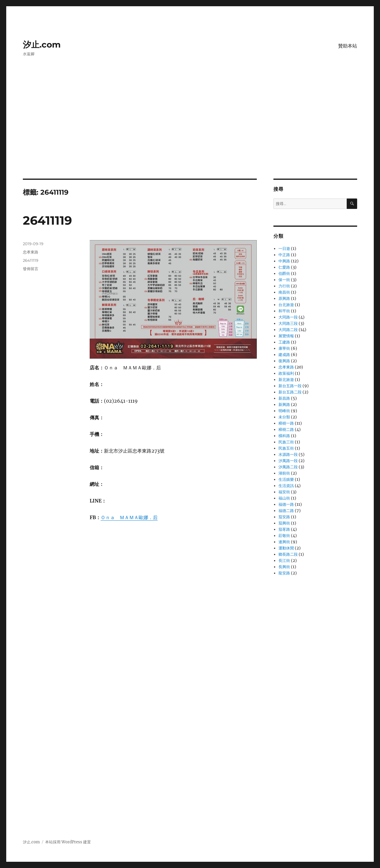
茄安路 (284, 517)
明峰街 (284, 411)
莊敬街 (284, 536)
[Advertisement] (190, 135)
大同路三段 (288, 323)
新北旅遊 (286, 380)
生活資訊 (286, 486)
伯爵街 (284, 274)
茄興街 (284, 523)
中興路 (284, 261)
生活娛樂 (286, 479)
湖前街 (284, 473)
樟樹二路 (286, 430)
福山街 (284, 498)
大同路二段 (288, 330)
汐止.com (42, 45)
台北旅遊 (286, 305)
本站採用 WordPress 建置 (68, 842)
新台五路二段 (290, 392)
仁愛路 (284, 267)
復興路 (284, 361)
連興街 (284, 542)
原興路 (284, 298)
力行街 (284, 286)
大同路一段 (288, 317)
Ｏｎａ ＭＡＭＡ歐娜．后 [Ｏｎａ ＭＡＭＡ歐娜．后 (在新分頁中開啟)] (129, 517)
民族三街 (286, 442)
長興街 (284, 567)
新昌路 (284, 398)
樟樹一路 (286, 423)
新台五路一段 (290, 386)
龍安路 (284, 573)
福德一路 (286, 504)
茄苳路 (284, 529)
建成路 (284, 355)
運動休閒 (286, 548)
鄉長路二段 (288, 554)
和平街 (284, 311)
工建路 (284, 342)
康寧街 (284, 348)
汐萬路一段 (288, 461)
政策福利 (286, 373)
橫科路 (284, 436)
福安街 (284, 492)
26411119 (47, 220)
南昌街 (284, 292)
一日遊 (284, 249)
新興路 (284, 405)
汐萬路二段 (288, 467)
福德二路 (286, 511)
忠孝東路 (31, 252)
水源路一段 (288, 455)
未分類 (284, 417)
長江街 (284, 561)
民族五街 (286, 448)
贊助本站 (348, 46)
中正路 (284, 255)
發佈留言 (31, 269)
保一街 (284, 280)
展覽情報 (286, 336)
